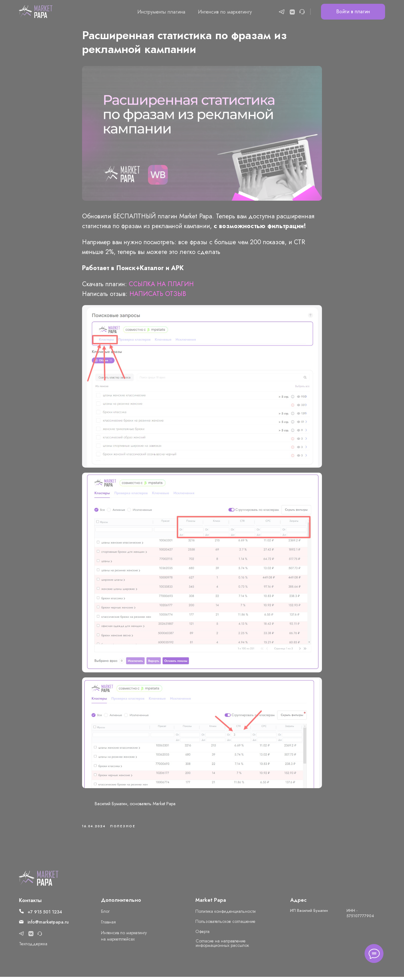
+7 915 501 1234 (45, 915)
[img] (39, 881)
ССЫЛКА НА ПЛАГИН (161, 286)
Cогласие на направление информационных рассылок (222, 946)
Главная (108, 925)
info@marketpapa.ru (48, 925)
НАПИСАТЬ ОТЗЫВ (158, 295)
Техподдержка (33, 947)
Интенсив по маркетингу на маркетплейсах (124, 939)
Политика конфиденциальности (226, 914)
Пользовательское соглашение (225, 924)
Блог (105, 914)
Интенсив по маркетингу (225, 12)
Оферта (202, 935)
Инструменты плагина (161, 12)
